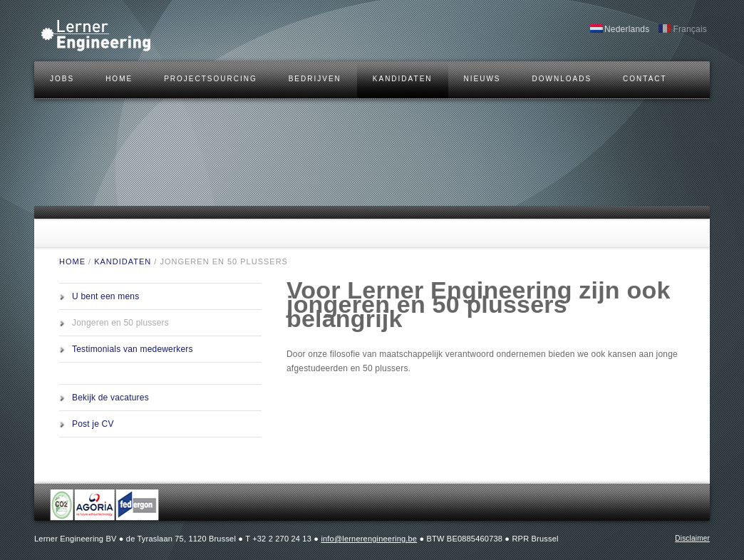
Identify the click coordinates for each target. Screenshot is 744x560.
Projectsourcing (211, 79)
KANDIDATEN (403, 79)
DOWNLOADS (562, 79)
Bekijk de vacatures (110, 398)
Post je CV (93, 424)
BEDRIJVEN (315, 79)
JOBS (62, 79)
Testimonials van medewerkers (133, 349)
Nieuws (482, 79)
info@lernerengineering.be (369, 539)
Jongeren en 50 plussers (120, 323)
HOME (119, 79)
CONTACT (645, 79)
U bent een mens (105, 296)
